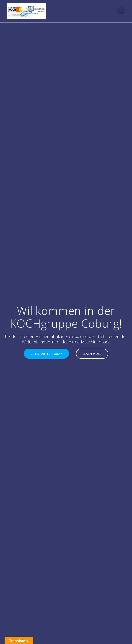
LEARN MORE (92, 354)
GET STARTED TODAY (46, 354)
